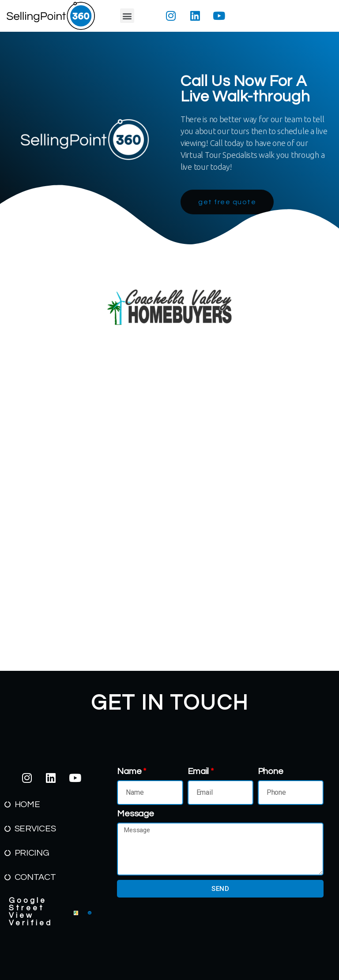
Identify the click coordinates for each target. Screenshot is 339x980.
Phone (271, 771)
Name (129, 771)
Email (198, 771)
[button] (127, 16)
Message (135, 814)
